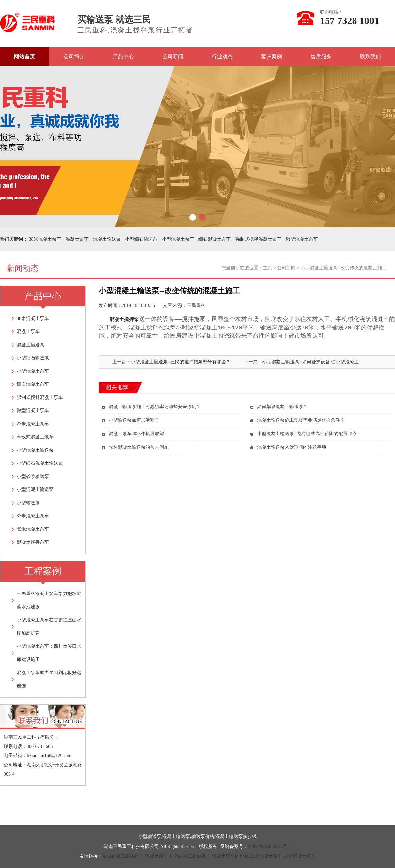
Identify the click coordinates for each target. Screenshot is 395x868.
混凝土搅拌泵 (124, 319)
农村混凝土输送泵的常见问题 (139, 447)
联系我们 (370, 56)
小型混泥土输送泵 (35, 490)
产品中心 (123, 56)
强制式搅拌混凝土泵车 (258, 239)
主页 (268, 268)
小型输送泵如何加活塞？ (134, 420)
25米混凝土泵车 (266, 856)
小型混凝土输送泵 (35, 450)
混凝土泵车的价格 (230, 856)
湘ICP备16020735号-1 (269, 846)
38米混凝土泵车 (45, 239)
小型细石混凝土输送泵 (40, 463)
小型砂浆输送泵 (33, 476)
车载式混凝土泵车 (35, 437)
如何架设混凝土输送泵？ (282, 407)
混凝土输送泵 (107, 239)
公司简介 (74, 56)
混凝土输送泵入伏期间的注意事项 (292, 447)
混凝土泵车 (77, 239)
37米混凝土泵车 (33, 516)
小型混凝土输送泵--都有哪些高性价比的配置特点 (307, 434)
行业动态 (222, 56)
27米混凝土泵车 (33, 424)
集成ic (109, 856)
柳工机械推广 (130, 856)
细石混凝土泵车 (215, 239)
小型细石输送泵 (141, 239)
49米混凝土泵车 (33, 529)
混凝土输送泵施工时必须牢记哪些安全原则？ (155, 407)
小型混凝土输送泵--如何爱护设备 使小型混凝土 (311, 362)
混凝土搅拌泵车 (33, 542)
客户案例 (272, 56)
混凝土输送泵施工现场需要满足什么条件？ (301, 420)
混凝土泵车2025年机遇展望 (136, 434)
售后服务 (321, 56)
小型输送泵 (28, 503)
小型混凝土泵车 (178, 239)
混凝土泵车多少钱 (164, 856)
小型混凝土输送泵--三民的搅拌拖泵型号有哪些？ (181, 362)
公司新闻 (173, 56)
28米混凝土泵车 (300, 856)
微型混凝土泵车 (302, 239)
